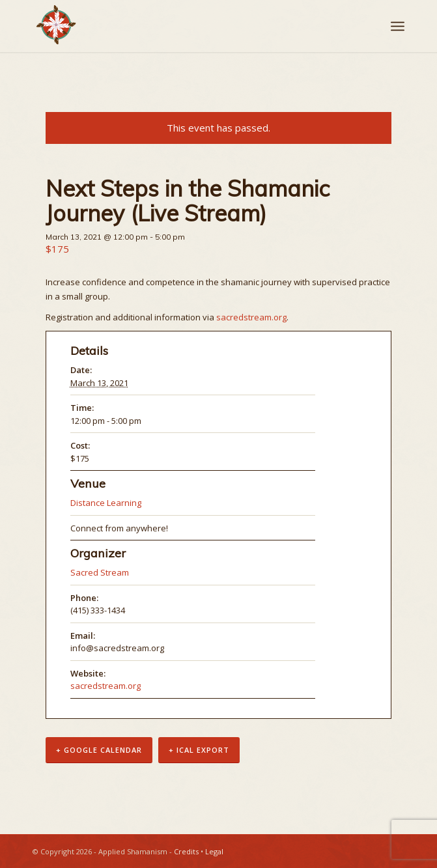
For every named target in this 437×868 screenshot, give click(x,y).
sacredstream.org (251, 317)
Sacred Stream (100, 572)
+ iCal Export (199, 750)
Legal (214, 851)
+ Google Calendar (99, 750)
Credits (186, 851)
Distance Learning (106, 503)
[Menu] (398, 26)
